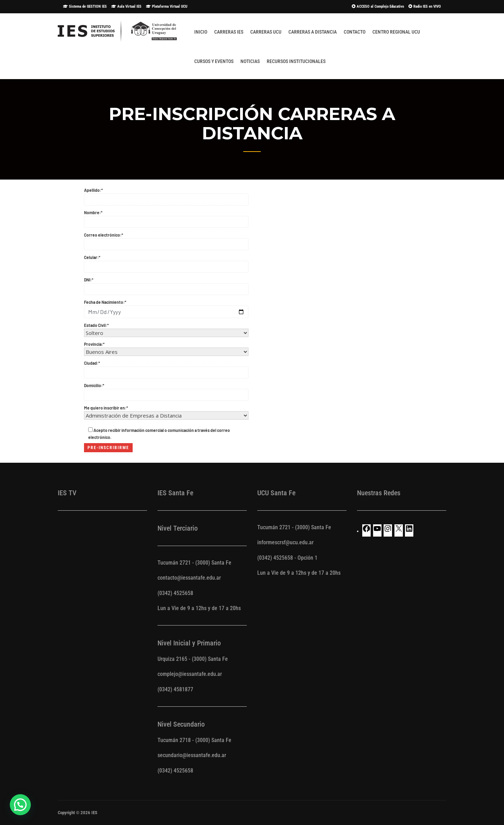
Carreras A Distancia (313, 32)
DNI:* (166, 285)
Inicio (201, 32)
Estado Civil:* (166, 329)
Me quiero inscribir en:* (166, 412)
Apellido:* (166, 195)
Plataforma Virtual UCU (167, 6)
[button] (20, 805)
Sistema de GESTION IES (85, 6)
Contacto (355, 32)
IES (94, 813)
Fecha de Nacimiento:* (166, 307)
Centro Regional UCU (396, 32)
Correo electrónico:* (166, 240)
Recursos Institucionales (296, 61)
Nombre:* (166, 217)
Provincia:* (166, 348)
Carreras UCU (266, 32)
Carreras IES (229, 32)
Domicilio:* (166, 390)
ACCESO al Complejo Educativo (378, 6)
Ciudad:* (166, 368)
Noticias (250, 61)
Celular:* (166, 262)
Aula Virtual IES (126, 6)
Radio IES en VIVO (425, 6)
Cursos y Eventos (214, 61)
